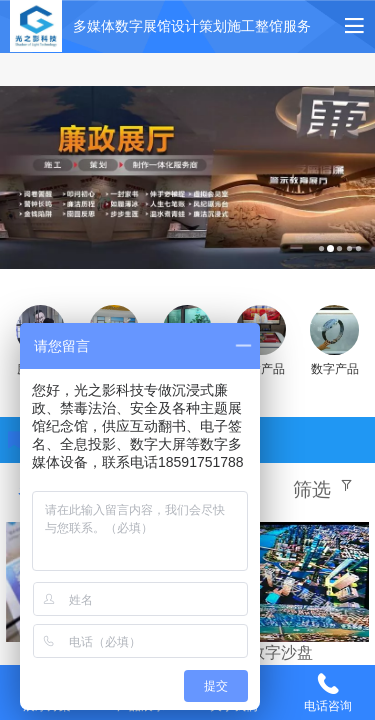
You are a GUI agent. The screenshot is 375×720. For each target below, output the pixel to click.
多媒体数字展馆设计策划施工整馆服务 (192, 26)
